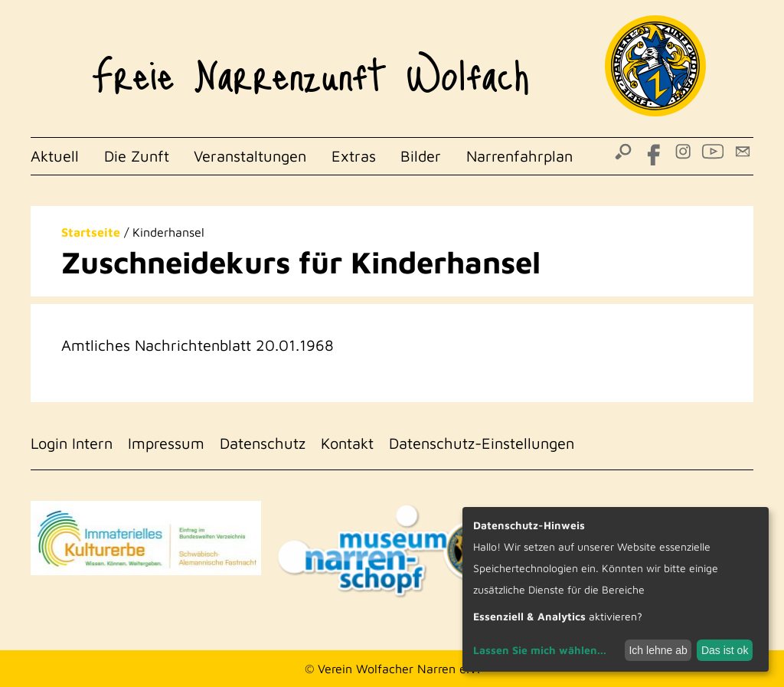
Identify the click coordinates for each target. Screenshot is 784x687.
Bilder (421, 156)
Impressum (166, 443)
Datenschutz (263, 443)
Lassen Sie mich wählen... (540, 650)
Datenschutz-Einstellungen (482, 443)
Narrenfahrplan (519, 156)
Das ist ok (725, 650)
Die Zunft (137, 156)
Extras (354, 156)
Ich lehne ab (658, 650)
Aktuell (55, 156)
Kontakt (347, 443)
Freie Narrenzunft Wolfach (310, 66)
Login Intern (72, 443)
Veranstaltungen (250, 156)
